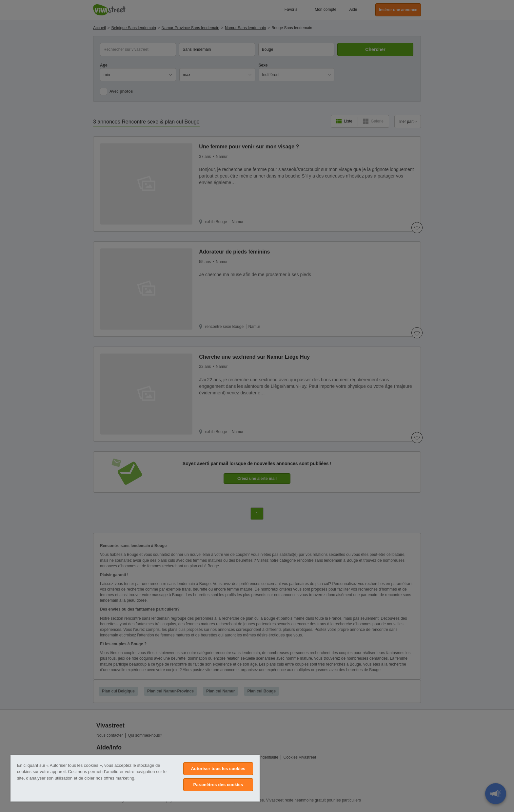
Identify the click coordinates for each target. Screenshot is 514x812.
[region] (135, 778)
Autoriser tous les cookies (218, 769)
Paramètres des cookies (218, 785)
